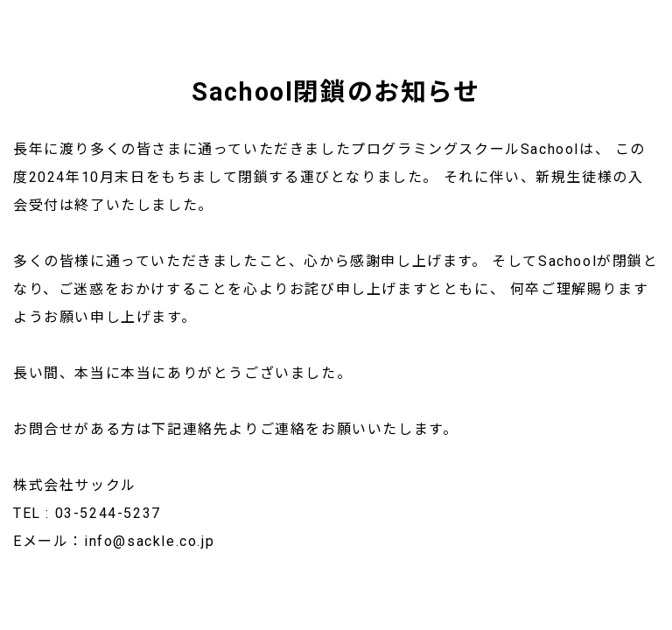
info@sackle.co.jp (149, 541)
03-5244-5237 (108, 513)
